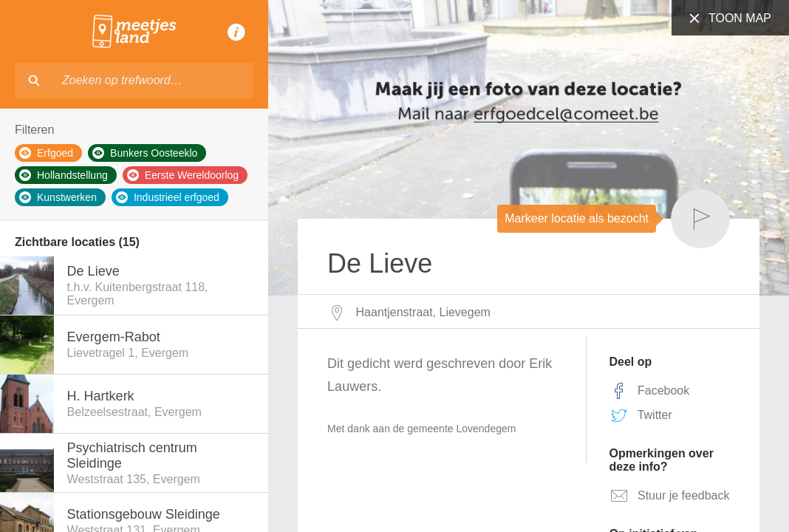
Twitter (641, 415)
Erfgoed (46, 153)
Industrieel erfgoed (168, 197)
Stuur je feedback (670, 496)
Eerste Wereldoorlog (183, 175)
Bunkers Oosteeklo (145, 153)
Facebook (650, 391)
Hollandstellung (64, 175)
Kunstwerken (58, 197)
